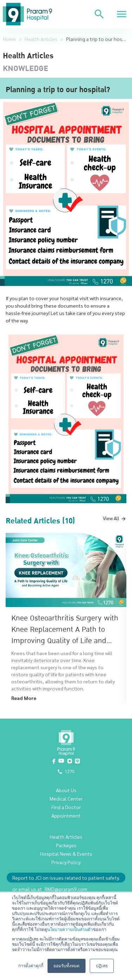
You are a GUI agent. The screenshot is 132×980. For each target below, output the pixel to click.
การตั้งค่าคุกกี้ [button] (31, 966)
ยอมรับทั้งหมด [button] (67, 966)
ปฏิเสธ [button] (102, 966)
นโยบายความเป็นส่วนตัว (70, 929)
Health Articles (41, 39)
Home (9, 39)
